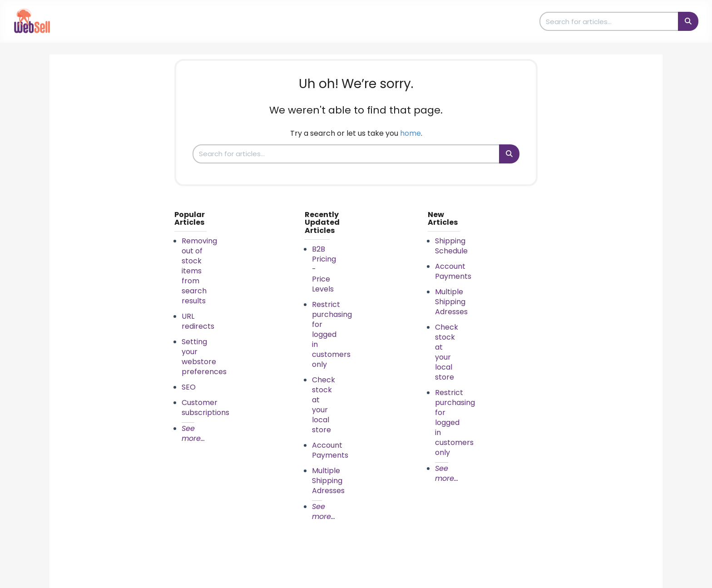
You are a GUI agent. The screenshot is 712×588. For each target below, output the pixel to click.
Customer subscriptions (205, 408)
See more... (193, 433)
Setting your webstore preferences (204, 357)
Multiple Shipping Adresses (328, 481)
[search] (609, 21)
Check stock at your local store (324, 405)
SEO (189, 387)
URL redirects (198, 321)
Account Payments (330, 450)
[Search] (688, 21)
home (410, 133)
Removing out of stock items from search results (199, 271)
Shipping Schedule (451, 246)
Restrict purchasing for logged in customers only (332, 334)
